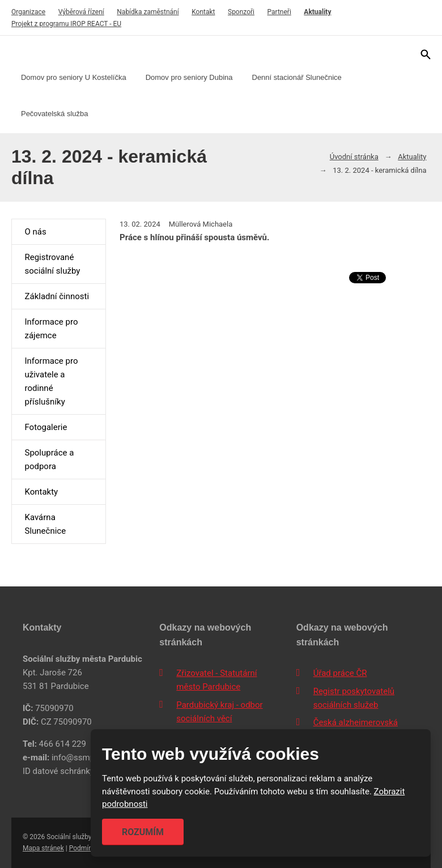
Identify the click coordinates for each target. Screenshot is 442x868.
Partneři (279, 12)
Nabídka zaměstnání (148, 12)
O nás (35, 232)
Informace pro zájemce (51, 329)
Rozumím (143, 832)
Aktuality (317, 12)
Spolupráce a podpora (49, 459)
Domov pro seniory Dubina (189, 77)
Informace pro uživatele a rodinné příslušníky (51, 381)
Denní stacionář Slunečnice (297, 77)
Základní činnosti (57, 296)
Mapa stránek (43, 848)
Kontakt (203, 12)
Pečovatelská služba (55, 114)
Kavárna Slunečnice (45, 524)
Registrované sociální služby (52, 264)
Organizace (28, 12)
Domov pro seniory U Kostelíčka (74, 77)
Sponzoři (241, 12)
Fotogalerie (46, 427)
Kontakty (41, 492)
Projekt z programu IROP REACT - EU (66, 24)
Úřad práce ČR (340, 673)
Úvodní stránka (354, 157)
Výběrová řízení (81, 12)
